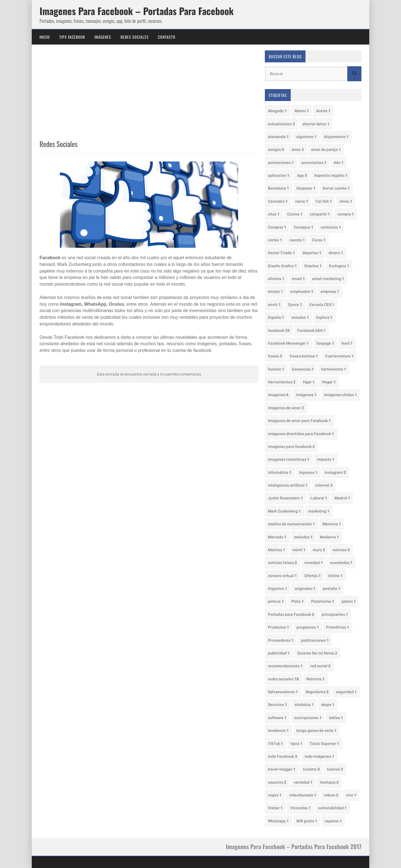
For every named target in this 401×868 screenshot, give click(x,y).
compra (346, 214)
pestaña (332, 589)
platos (349, 601)
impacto (326, 459)
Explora (324, 317)
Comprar (277, 227)
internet (324, 485)
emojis (275, 291)
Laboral (319, 498)
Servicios (277, 705)
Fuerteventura (339, 356)
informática (280, 472)
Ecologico (339, 266)
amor (298, 149)
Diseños (313, 266)
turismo (311, 769)
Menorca (332, 524)
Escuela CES (322, 305)
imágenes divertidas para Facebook (301, 434)
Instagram (335, 472)
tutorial (335, 769)
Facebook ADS (311, 330)
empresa (330, 291)
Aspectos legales (331, 175)
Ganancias (303, 369)
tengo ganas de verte (316, 730)
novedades (341, 563)
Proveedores (281, 640)
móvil (299, 550)
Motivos (277, 550)
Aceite (323, 111)
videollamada (303, 795)
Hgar (309, 382)
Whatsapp (278, 821)
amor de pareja (326, 149)
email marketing (328, 279)
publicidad (279, 653)
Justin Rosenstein (285, 498)
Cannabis (278, 201)
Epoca (295, 305)
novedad (314, 563)
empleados (302, 291)
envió (274, 305)
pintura (276, 601)
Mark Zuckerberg (284, 511)
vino (351, 795)
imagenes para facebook (291, 447)
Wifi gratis (307, 821)
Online (335, 576)
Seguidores (317, 692)
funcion (276, 369)
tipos (296, 744)
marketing (319, 511)
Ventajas (329, 782)
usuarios (277, 782)
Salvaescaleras (283, 692)
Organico (277, 589)
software (277, 718)
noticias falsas (282, 563)
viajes (275, 795)
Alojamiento (336, 137)
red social (320, 666)
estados (300, 317)
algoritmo (306, 137)
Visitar (275, 808)
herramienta (334, 369)
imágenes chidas (340, 395)
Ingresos (308, 472)
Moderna (329, 537)
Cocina (295, 214)
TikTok (275, 744)
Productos (278, 627)
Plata (298, 601)
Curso (319, 240)
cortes (275, 240)
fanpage (325, 343)
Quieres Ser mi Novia (317, 653)
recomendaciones (285, 666)
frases (275, 356)
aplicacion (279, 175)
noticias (341, 550)
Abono (302, 111)
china (346, 201)
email (298, 279)
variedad (303, 782)
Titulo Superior (324, 744)
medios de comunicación (291, 524)
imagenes (278, 395)
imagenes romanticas (289, 459)
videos (331, 795)
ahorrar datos (316, 124)
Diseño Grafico (282, 266)
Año (339, 163)
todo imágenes (319, 756)
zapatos (333, 821)
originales (305, 589)
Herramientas (282, 382)
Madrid (342, 498)
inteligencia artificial (288, 485)
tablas (336, 718)
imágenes (306, 395)
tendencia (278, 730)
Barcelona (278, 188)
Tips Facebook (72, 37)
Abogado (277, 111)
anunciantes (314, 163)
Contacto (167, 37)
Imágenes (103, 37)
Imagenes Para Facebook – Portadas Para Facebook (137, 11)
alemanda (278, 137)
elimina (276, 279)
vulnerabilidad (332, 808)
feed (347, 343)
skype (328, 705)
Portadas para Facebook (291, 614)
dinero (336, 253)
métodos (303, 537)
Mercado (277, 537)
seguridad (346, 692)
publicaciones (315, 640)
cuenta (297, 240)
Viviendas (300, 808)
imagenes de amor (286, 408)
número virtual (282, 576)
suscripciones (308, 718)
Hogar (329, 382)
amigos (276, 149)
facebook (279, 330)
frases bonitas (304, 356)
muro (319, 550)
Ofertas (313, 576)
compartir (320, 214)
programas (308, 627)
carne (302, 201)
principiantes (335, 614)
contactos (331, 227)
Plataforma (323, 601)
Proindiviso (338, 627)
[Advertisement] (149, 93)
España (276, 317)
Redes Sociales (135, 37)
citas (274, 214)
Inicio (45, 37)
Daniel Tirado (281, 253)
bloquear (306, 188)
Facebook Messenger (288, 343)
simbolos (304, 705)
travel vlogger (282, 769)
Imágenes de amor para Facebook (299, 421)
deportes (312, 253)
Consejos (304, 227)
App (302, 175)
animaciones (281, 163)
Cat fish (324, 201)
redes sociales (283, 679)
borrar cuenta (336, 188)
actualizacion (281, 124)
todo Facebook (283, 756)
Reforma (316, 679)
